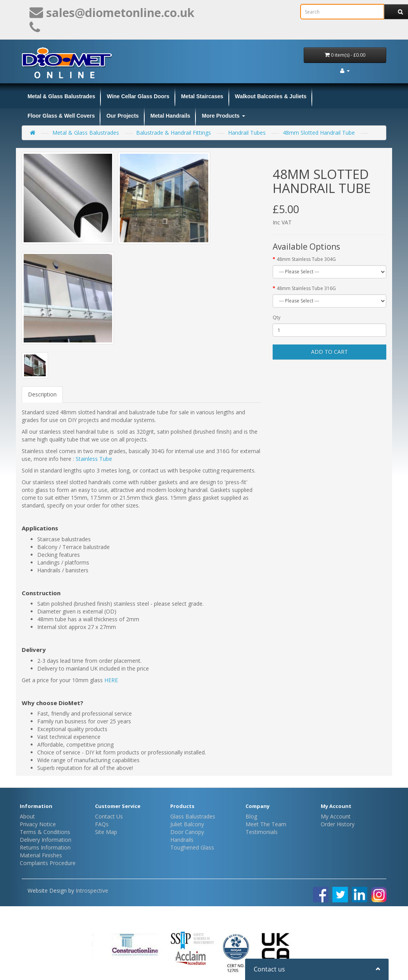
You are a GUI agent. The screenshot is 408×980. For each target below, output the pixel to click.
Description (42, 394)
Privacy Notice (38, 824)
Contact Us (109, 816)
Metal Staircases (202, 96)
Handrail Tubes (247, 133)
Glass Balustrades (193, 816)
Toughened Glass (192, 847)
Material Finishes (41, 855)
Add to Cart (329, 352)
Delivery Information (46, 840)
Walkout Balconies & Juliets (271, 96)
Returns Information (45, 847)
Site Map (106, 832)
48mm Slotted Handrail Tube (319, 133)
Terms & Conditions (45, 832)
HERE (111, 680)
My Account (336, 816)
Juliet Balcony (187, 824)
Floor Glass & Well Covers (61, 116)
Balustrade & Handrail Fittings (174, 133)
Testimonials (262, 832)
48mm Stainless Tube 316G (306, 288)
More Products (223, 116)
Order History (338, 824)
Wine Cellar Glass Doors (138, 96)
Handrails (182, 840)
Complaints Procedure (48, 863)
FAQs (102, 824)
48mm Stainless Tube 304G (306, 259)
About (27, 816)
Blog (251, 816)
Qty (277, 317)
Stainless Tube (94, 459)
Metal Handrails (170, 116)
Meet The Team (266, 824)
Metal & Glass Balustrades (61, 96)
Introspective (92, 891)
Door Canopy (187, 832)
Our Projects (122, 116)
